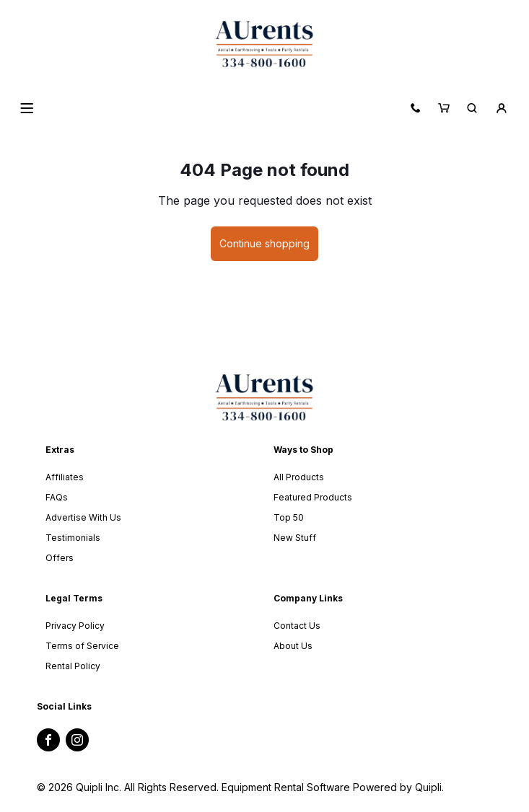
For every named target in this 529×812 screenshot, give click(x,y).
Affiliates (65, 477)
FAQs (57, 497)
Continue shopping (264, 243)
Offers (60, 558)
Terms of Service (82, 646)
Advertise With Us (83, 517)
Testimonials (73, 538)
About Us (293, 646)
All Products (299, 477)
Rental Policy (73, 666)
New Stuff (295, 538)
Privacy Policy (75, 626)
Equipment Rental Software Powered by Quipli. (333, 787)
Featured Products (313, 497)
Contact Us (297, 626)
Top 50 (289, 517)
